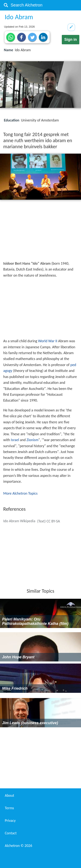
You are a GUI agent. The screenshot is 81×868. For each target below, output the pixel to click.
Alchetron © (18, 846)
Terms (9, 808)
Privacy (10, 821)
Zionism (32, 440)
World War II (48, 341)
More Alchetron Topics (20, 493)
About (9, 795)
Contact (11, 833)
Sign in (71, 40)
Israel (15, 440)
